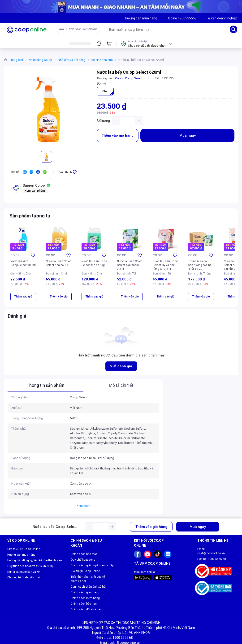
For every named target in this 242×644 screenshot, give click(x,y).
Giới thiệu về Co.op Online (24, 532)
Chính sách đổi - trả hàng (87, 593)
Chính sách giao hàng (85, 576)
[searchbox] (168, 29)
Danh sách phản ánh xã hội (88, 570)
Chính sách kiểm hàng (85, 581)
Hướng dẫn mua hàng (21, 538)
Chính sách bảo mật (84, 537)
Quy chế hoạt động (83, 543)
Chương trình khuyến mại (24, 561)
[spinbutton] (127, 121)
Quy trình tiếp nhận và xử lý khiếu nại (31, 549)
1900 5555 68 (217, 542)
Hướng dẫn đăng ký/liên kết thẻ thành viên (35, 544)
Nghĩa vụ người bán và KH (24, 555)
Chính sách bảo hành (84, 587)
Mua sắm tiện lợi (145, 555)
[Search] (233, 29)
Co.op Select (134, 78)
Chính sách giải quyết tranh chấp (92, 549)
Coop (119, 78)
